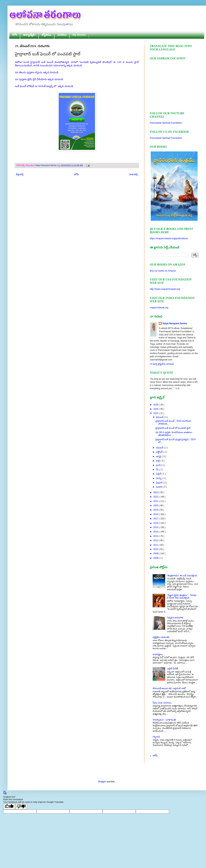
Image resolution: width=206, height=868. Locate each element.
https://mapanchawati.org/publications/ (169, 238)
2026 (156, 405)
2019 (156, 510)
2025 (156, 409)
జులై (158, 461)
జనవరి (159, 487)
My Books (79, 35)
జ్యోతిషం (46, 35)
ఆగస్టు (159, 456)
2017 (156, 519)
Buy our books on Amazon (163, 271)
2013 (156, 536)
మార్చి (159, 478)
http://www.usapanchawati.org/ (165, 289)
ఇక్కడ (46, 72)
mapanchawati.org (159, 308)
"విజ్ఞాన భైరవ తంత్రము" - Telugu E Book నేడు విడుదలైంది (182, 596)
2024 (156, 413)
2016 (156, 523)
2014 (156, 532)
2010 (156, 549)
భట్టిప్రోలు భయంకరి (161, 637)
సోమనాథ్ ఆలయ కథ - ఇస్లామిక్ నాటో (169, 688)
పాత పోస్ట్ (134, 174)
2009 (156, 554)
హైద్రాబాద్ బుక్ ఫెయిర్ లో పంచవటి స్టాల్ (173, 428)
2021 (156, 501)
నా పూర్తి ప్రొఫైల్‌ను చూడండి (162, 364)
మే (157, 469)
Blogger (102, 782)
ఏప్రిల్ (159, 474)
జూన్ (159, 465)
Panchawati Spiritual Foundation (166, 123)
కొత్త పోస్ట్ (20, 174)
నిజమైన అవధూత (175, 618)
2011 (156, 545)
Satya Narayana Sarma (46, 165)
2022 (156, 497)
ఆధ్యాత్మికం (29, 35)
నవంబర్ (160, 448)
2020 (156, 506)
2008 (156, 558)
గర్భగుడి (156, 737)
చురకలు (62, 35)
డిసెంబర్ (160, 417)
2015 (156, 527)
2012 (156, 540)
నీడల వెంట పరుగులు (162, 703)
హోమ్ (76, 174)
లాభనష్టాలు (158, 654)
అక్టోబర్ (160, 452)
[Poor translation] (21, 806)
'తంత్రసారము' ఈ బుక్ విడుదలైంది (182, 576)
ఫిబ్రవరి (159, 483)
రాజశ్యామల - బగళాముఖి (164, 720)
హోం (15, 35)
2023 (156, 492)
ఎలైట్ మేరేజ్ (173, 669)
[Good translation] (9, 806)
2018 (156, 514)
